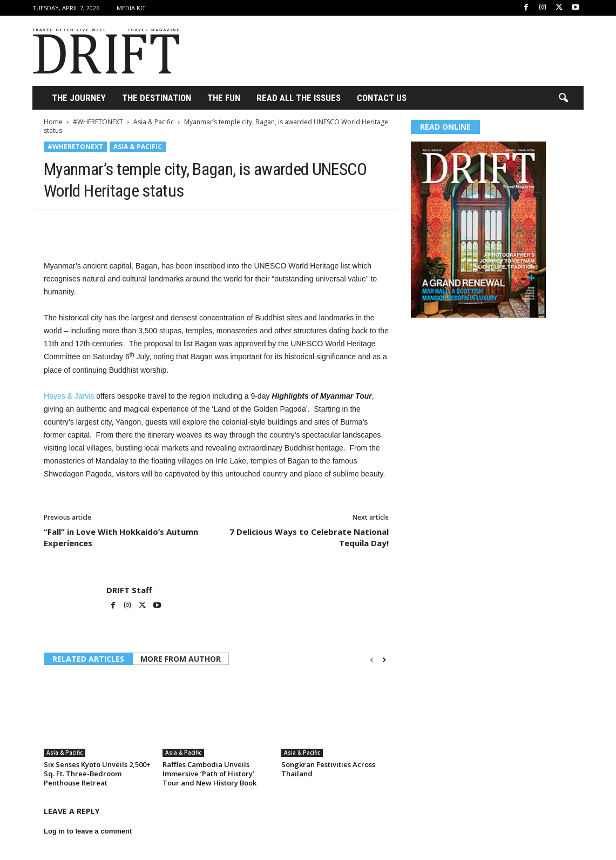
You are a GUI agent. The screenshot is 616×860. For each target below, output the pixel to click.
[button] (563, 98)
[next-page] (384, 660)
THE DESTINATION (157, 98)
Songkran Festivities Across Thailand (328, 769)
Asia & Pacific (154, 122)
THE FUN (224, 98)
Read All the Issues (299, 98)
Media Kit (131, 8)
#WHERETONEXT (98, 122)
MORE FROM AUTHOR (181, 659)
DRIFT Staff (129, 590)
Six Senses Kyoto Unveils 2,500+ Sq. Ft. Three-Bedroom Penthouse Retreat (97, 774)
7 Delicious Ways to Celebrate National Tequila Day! (309, 537)
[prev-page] (372, 660)
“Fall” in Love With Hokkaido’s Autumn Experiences (121, 537)
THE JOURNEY (79, 98)
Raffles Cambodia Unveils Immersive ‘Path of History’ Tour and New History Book (209, 774)
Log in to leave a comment (88, 831)
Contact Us (382, 98)
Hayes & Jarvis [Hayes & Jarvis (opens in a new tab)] (69, 396)
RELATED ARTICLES (88, 659)
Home (53, 122)
